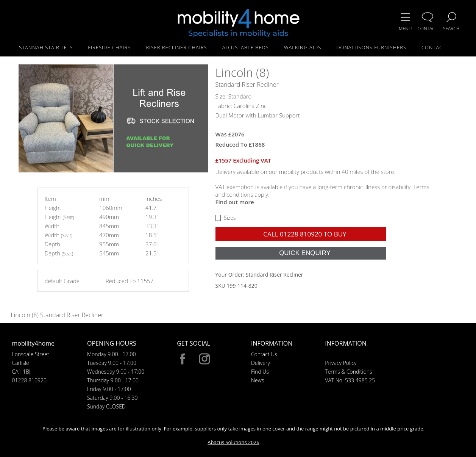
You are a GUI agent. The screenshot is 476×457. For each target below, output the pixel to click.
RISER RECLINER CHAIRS (176, 47)
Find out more (235, 202)
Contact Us (264, 354)
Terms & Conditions (348, 372)
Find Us (260, 372)
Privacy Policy (341, 363)
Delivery (261, 363)
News (258, 380)
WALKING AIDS (303, 47)
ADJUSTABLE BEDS (246, 47)
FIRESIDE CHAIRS (109, 47)
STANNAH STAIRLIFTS (46, 47)
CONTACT (434, 47)
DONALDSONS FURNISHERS (371, 47)
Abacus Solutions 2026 (233, 442)
